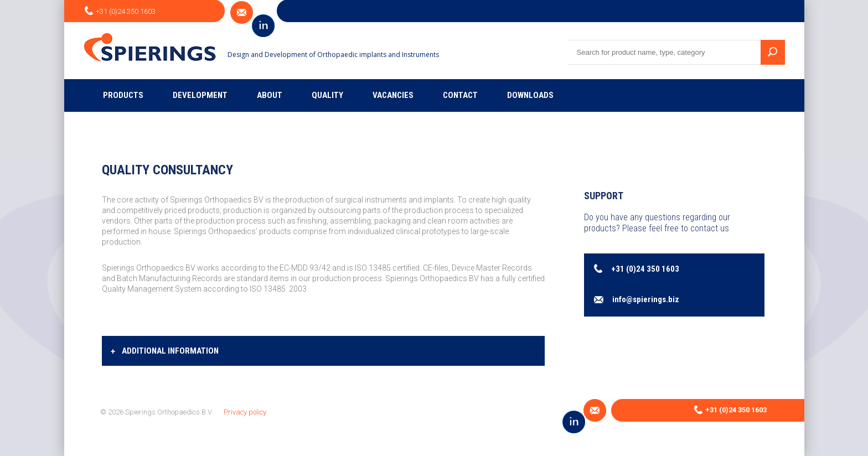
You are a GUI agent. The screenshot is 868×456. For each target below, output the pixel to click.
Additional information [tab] (165, 351)
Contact (460, 95)
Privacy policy (245, 412)
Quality (327, 95)
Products (123, 95)
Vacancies (393, 95)
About (270, 95)
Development (200, 95)
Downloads (530, 95)
